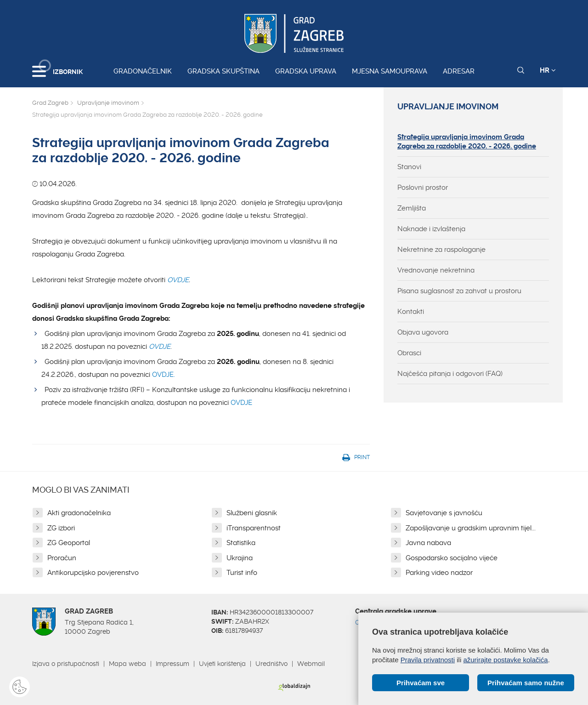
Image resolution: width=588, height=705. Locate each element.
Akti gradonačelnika (79, 513)
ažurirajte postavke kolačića (505, 660)
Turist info (242, 573)
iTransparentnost (254, 528)
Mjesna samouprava (390, 71)
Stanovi (409, 167)
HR (548, 70)
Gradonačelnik (143, 71)
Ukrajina (240, 558)
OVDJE (178, 280)
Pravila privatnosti (428, 660)
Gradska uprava (306, 71)
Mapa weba (127, 664)
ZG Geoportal (69, 543)
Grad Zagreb (50, 103)
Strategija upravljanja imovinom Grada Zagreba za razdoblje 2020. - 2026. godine (467, 142)
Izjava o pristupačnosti (66, 664)
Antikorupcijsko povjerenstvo (93, 573)
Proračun (62, 558)
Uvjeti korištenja (222, 664)
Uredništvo (271, 664)
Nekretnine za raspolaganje (441, 250)
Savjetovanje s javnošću (444, 513)
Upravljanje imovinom (108, 103)
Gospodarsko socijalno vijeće (452, 558)
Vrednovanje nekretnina (436, 270)
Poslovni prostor (423, 188)
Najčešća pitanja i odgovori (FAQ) (450, 374)
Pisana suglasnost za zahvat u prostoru (459, 291)
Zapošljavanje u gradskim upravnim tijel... (471, 528)
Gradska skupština (223, 71)
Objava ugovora (423, 332)
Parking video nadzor (439, 573)
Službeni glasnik (252, 513)
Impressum (172, 664)
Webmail (311, 664)
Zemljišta (412, 208)
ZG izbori (61, 528)
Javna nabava (428, 543)
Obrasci (409, 353)
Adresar (459, 71)
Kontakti (411, 312)
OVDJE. (164, 375)
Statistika (241, 543)
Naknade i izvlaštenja (431, 229)
